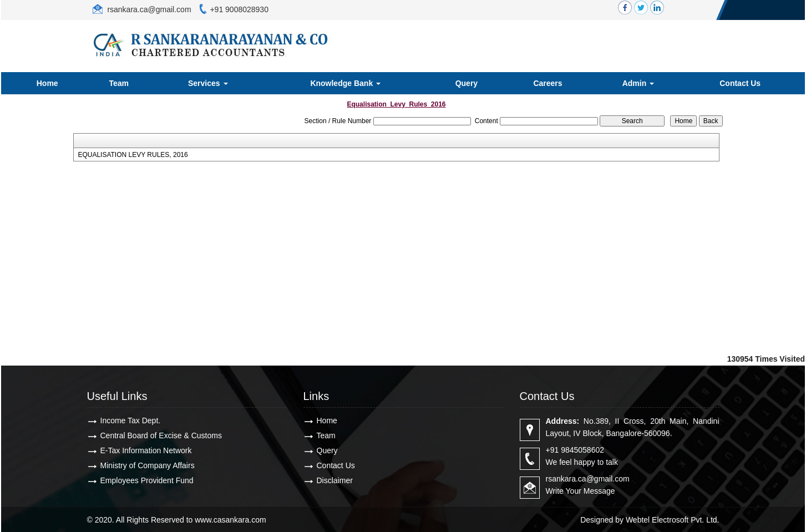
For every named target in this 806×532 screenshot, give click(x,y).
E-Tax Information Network (146, 450)
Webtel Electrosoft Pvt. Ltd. (673, 520)
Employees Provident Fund (147, 480)
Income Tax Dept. (131, 420)
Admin (638, 83)
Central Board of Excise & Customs (161, 435)
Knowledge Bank (345, 83)
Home (47, 83)
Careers (548, 83)
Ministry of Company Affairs (148, 465)
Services (208, 83)
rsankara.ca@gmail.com (148, 9)
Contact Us (740, 83)
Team (119, 83)
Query (467, 83)
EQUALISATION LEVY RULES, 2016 (133, 155)
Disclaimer (335, 480)
